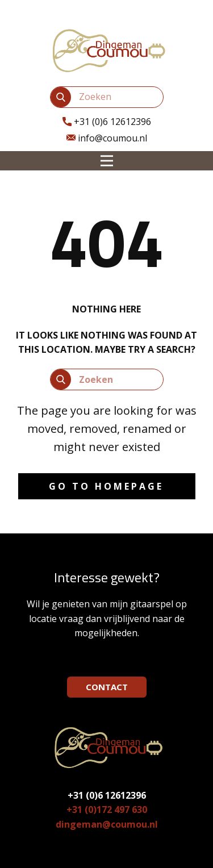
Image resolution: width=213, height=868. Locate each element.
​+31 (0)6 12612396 (107, 122)
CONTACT (107, 687)
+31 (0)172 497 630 (107, 809)
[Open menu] (107, 161)
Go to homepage (106, 486)
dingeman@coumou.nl (107, 824)
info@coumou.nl (107, 139)
